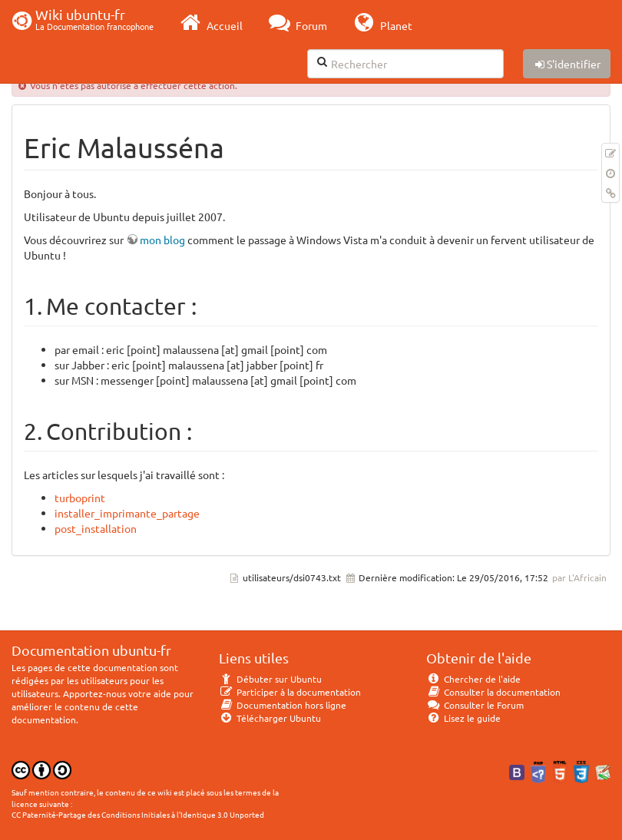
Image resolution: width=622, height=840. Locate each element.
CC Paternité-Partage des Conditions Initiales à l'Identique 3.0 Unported (138, 814)
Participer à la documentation (290, 692)
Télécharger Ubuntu (270, 718)
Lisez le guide (463, 718)
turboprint (80, 498)
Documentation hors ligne (283, 705)
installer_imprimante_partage (127, 513)
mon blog (162, 240)
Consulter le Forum (475, 705)
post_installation (96, 528)
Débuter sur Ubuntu (270, 679)
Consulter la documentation (493, 692)
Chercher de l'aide (473, 679)
